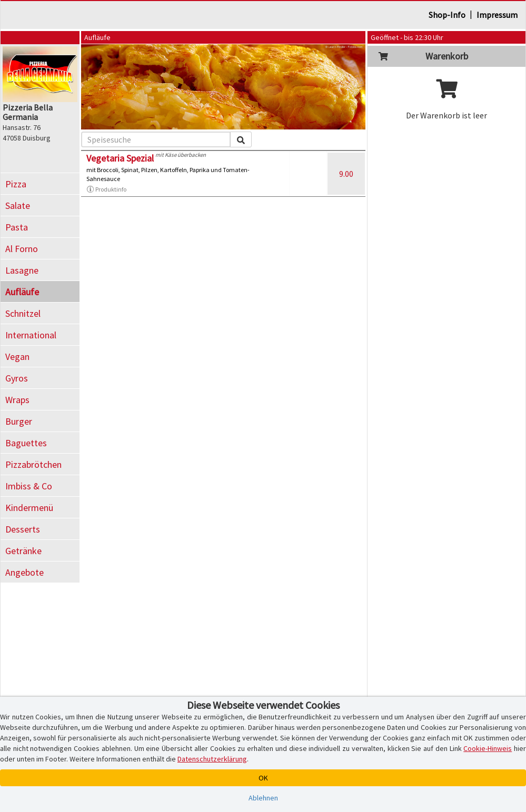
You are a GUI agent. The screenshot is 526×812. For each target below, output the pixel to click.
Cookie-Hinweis (488, 748)
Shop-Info (447, 15)
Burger (19, 421)
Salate (18, 205)
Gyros (17, 378)
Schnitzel (23, 313)
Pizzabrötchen (33, 464)
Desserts (23, 529)
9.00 (346, 174)
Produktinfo (106, 189)
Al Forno (22, 249)
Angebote (24, 572)
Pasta (17, 227)
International (31, 335)
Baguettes (26, 443)
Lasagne (22, 270)
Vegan (17, 357)
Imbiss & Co (29, 486)
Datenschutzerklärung (212, 759)
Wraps (17, 400)
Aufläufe (22, 292)
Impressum (497, 15)
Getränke (23, 551)
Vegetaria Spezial (120, 158)
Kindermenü (29, 508)
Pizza (16, 184)
